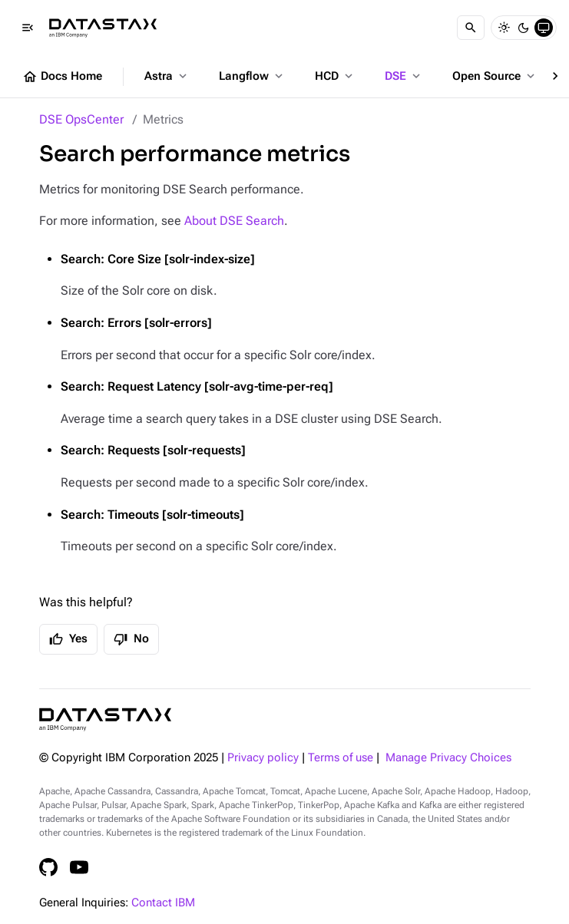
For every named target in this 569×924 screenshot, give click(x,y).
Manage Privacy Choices (448, 758)
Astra (167, 76)
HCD (335, 76)
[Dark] (524, 28)
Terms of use (341, 758)
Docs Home (62, 77)
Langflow (252, 76)
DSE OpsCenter (81, 119)
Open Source (495, 76)
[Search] (471, 28)
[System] (544, 28)
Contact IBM (163, 903)
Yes (68, 639)
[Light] (504, 28)
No (131, 639)
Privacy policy (263, 758)
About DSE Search (234, 221)
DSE (404, 76)
